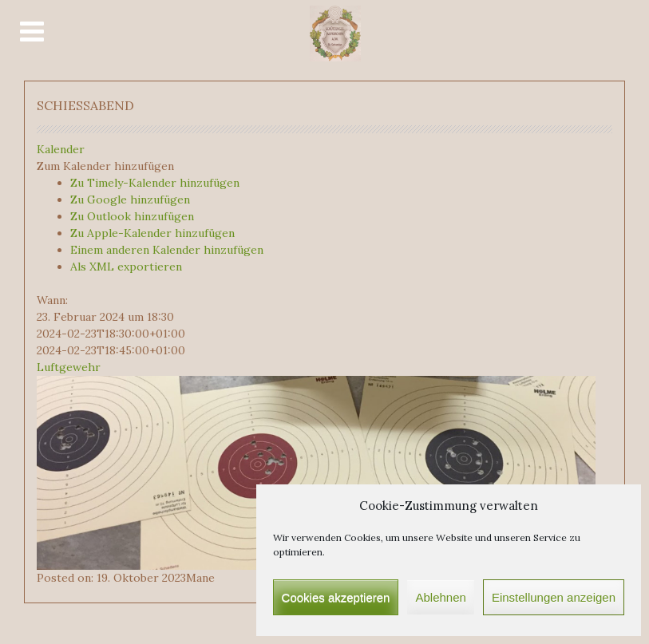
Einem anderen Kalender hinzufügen (167, 250)
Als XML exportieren (126, 267)
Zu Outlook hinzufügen (132, 216)
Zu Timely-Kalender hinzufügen (155, 183)
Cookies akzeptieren (336, 597)
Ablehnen (440, 597)
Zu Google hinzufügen (130, 200)
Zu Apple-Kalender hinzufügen (152, 233)
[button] (105, 166)
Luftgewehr (69, 367)
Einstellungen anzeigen (554, 597)
